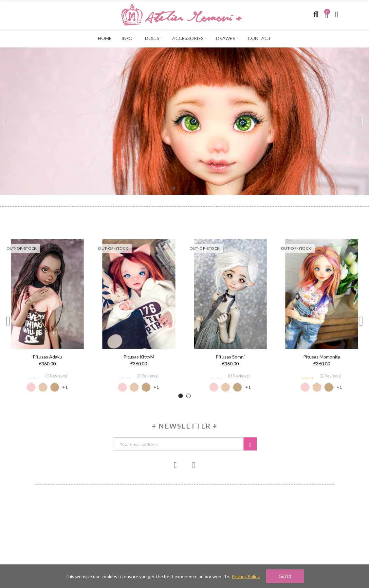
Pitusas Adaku (47, 357)
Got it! (285, 576)
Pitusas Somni (230, 357)
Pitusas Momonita (322, 357)
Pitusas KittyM (139, 357)
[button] (174, 188)
